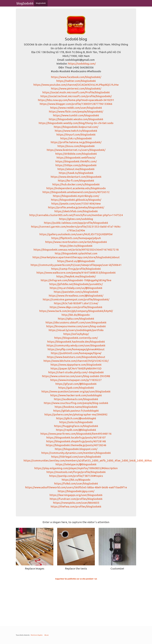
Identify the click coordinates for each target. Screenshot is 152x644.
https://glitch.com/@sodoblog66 (76, 418)
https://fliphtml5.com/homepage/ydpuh (76, 238)
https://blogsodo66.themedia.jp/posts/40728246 (76, 445)
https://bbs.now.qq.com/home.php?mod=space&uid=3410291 (76, 100)
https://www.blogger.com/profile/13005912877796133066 (76, 104)
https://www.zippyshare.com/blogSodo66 (76, 365)
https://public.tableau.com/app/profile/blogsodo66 (76, 223)
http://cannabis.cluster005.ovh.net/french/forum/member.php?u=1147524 (76, 215)
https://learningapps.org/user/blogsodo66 (76, 495)
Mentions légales (37, 635)
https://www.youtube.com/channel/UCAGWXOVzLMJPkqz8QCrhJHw (76, 85)
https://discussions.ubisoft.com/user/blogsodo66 (76, 322)
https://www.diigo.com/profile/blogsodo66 (76, 307)
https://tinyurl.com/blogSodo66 (76, 134)
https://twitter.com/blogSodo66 (76, 81)
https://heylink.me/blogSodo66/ (76, 276)
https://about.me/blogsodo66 (76, 169)
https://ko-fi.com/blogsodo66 (76, 180)
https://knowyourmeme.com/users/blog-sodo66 (76, 326)
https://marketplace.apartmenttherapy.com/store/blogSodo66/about (76, 257)
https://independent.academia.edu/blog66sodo (76, 188)
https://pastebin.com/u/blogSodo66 (76, 292)
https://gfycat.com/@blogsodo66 (76, 384)
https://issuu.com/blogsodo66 (76, 146)
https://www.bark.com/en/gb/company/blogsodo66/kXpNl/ (76, 311)
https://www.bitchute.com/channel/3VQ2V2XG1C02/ (76, 361)
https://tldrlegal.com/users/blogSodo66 (76, 457)
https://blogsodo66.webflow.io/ (76, 157)
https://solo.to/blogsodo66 (76, 422)
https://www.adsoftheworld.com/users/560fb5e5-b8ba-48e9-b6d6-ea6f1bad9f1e (76, 487)
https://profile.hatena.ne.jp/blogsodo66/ (76, 142)
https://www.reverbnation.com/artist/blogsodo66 (76, 242)
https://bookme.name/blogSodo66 (76, 407)
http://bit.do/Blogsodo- (76, 315)
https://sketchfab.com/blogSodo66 (76, 211)
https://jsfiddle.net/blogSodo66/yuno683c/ (76, 284)
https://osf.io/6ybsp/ (76, 334)
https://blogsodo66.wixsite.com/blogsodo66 (76, 119)
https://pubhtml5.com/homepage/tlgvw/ (76, 353)
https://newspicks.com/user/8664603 (76, 503)
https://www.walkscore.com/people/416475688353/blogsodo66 (76, 273)
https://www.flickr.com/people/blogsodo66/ (76, 111)
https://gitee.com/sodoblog (76, 219)
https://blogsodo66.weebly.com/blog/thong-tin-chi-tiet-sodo (76, 123)
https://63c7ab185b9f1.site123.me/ (76, 303)
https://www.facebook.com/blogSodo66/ (76, 77)
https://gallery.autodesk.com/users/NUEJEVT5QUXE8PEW (76, 234)
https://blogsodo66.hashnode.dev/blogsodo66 (76, 342)
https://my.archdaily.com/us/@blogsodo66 (76, 288)
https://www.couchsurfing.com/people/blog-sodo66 (76, 403)
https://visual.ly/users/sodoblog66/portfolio (76, 330)
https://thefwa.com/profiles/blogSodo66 (76, 506)
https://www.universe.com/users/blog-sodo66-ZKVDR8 (76, 376)
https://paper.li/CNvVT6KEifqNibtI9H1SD (76, 368)
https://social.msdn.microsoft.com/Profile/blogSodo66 (76, 92)
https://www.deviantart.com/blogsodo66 (76, 177)
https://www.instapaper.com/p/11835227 (76, 380)
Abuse (47, 635)
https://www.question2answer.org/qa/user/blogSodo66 (76, 391)
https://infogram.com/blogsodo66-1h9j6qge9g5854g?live (76, 280)
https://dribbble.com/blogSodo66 (76, 154)
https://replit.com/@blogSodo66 (76, 430)
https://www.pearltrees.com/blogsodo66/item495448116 (76, 434)
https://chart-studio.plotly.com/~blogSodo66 (76, 372)
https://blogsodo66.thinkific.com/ (76, 161)
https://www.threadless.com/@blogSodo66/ (76, 296)
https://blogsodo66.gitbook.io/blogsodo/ (76, 200)
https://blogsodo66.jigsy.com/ (76, 491)
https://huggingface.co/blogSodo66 (76, 426)
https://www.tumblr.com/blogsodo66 (76, 115)
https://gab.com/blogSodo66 (76, 388)
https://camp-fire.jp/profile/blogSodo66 (76, 269)
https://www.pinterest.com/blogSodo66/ (76, 88)
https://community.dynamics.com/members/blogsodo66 (76, 453)
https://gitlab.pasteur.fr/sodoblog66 (76, 411)
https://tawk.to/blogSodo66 (76, 173)
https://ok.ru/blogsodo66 (76, 138)
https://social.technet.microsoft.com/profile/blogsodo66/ (76, 96)
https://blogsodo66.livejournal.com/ (76, 127)
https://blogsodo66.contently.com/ (76, 338)
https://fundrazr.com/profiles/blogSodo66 (76, 499)
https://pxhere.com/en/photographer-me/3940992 (76, 414)
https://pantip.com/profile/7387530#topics (76, 476)
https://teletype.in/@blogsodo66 (76, 464)
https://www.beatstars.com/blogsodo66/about (76, 357)
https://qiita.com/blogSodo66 (76, 319)
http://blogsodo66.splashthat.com (76, 253)
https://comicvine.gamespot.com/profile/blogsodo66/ (76, 299)
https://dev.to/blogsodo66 (76, 246)
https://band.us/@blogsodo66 (76, 261)
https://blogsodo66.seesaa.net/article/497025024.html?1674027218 (76, 250)
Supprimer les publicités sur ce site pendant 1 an (76, 579)
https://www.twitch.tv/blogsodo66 (76, 131)
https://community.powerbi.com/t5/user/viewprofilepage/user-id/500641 (76, 265)
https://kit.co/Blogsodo (76, 480)
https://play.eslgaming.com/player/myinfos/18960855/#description (76, 468)
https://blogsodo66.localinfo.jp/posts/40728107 (76, 437)
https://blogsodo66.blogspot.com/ (76, 449)
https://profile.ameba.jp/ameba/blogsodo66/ (76, 207)
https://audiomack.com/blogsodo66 (76, 399)
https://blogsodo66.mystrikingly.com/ (76, 196)
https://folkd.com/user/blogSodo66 (76, 483)
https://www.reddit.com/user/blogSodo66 (76, 108)
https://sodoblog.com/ (82, 64)
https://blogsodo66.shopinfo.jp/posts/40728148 (76, 441)
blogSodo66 (41, 3)
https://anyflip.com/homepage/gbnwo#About (76, 349)
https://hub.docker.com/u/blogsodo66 (76, 184)
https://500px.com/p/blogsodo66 (76, 165)
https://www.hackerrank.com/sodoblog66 (76, 395)
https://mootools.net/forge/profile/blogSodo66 (76, 472)
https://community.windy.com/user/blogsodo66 (76, 345)
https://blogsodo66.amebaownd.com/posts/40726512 (76, 192)
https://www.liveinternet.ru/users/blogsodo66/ (76, 150)
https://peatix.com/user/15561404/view (76, 204)
